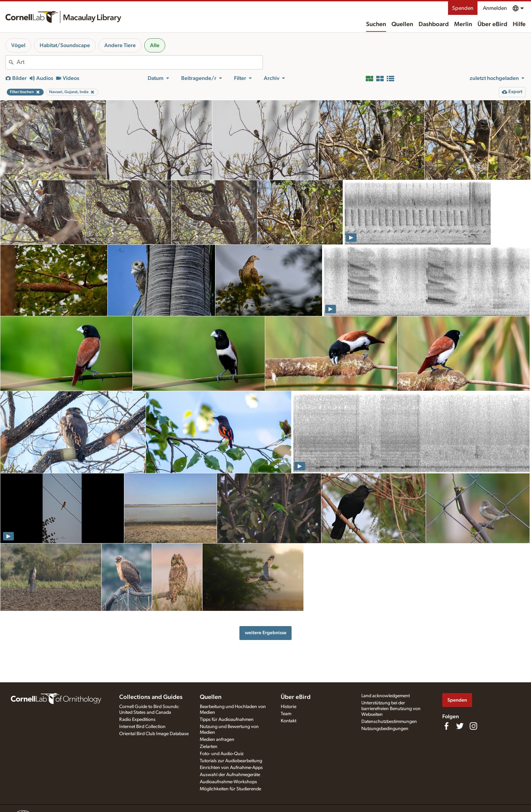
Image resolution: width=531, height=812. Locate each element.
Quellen (402, 24)
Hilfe (519, 24)
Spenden (463, 8)
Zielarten (209, 747)
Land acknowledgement (386, 696)
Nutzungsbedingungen (385, 729)
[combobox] (140, 62)
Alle (155, 45)
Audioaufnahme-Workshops (228, 782)
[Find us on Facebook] (446, 726)
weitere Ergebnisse (266, 633)
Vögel (18, 45)
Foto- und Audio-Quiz (222, 754)
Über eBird (492, 24)
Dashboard (434, 24)
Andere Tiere (120, 45)
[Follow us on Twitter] (460, 726)
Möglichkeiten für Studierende (230, 789)
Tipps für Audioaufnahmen (227, 720)
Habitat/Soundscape (65, 45)
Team (286, 714)
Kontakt (289, 721)
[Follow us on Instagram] (473, 726)
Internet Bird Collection (142, 727)
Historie (289, 707)
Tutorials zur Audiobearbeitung (231, 761)
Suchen (376, 24)
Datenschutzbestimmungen (389, 722)
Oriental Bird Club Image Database (154, 734)
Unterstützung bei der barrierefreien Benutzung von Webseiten (391, 709)
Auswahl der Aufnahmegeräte (230, 775)
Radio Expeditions (137, 720)
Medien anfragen (217, 740)
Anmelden (495, 8)
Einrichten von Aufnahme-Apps (231, 768)
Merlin (463, 24)
